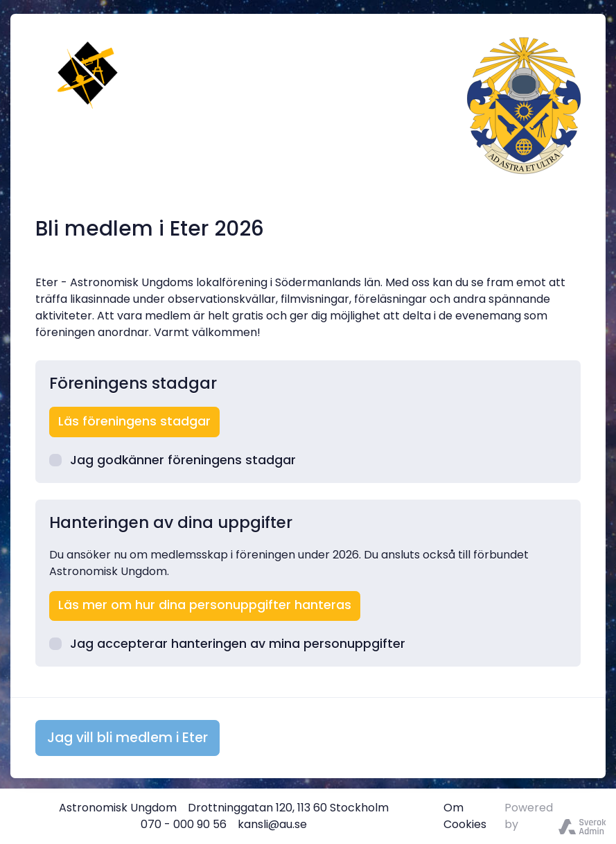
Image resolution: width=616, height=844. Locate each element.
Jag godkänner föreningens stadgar (173, 460)
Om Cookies (465, 816)
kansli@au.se (272, 824)
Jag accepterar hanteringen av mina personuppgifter (227, 644)
